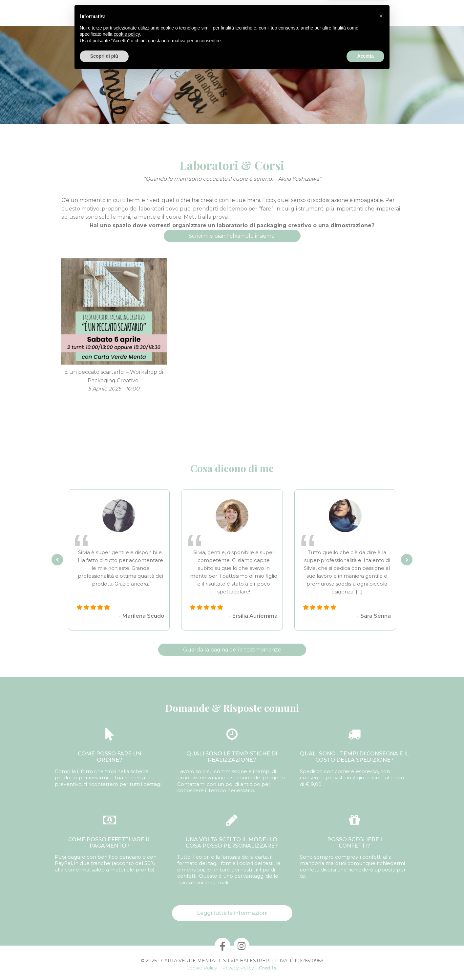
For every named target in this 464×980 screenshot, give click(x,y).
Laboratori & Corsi (278, 13)
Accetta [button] (365, 962)
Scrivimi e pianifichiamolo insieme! (232, 236)
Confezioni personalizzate (176, 13)
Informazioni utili (357, 13)
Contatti (318, 13)
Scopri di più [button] (104, 962)
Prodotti (124, 13)
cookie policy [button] (127, 940)
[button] (381, 922)
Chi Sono (95, 13)
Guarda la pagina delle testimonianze (232, 650)
